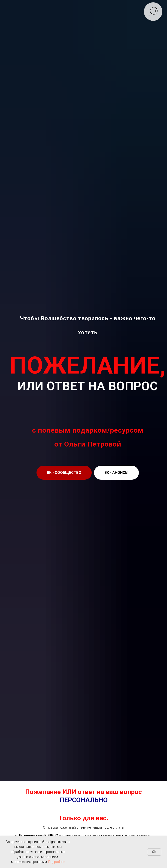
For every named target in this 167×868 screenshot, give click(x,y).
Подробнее (57, 862)
